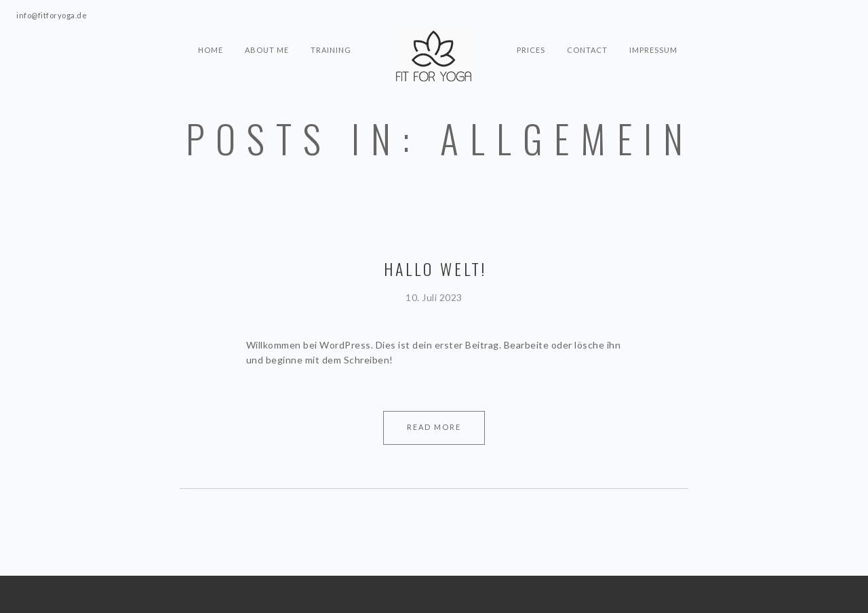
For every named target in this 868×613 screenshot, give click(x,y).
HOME (211, 50)
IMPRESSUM (653, 50)
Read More (434, 427)
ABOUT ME (267, 50)
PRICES (531, 50)
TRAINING (331, 50)
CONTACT (587, 50)
